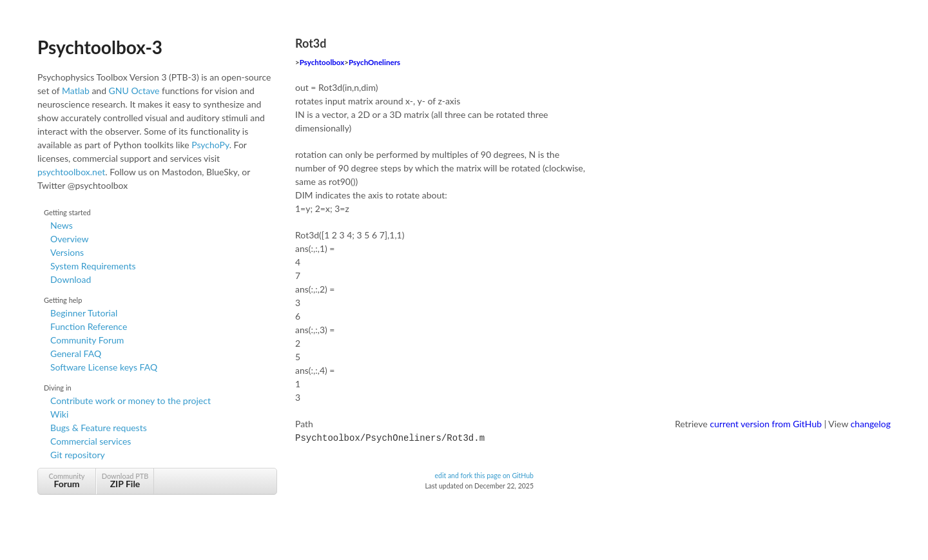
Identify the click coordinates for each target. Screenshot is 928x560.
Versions (67, 252)
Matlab (76, 91)
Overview (70, 239)
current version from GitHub (766, 424)
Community (67, 480)
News (62, 225)
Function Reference (89, 326)
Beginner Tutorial (84, 313)
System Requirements (93, 266)
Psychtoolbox (322, 62)
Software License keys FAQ (104, 367)
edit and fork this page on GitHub (484, 474)
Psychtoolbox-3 (100, 47)
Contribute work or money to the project (130, 401)
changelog (871, 424)
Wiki (59, 414)
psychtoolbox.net (71, 172)
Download (71, 279)
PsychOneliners (374, 62)
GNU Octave (134, 91)
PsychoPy (210, 145)
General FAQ (76, 353)
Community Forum (87, 340)
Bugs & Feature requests (99, 428)
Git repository (78, 455)
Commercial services (91, 441)
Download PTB (125, 480)
